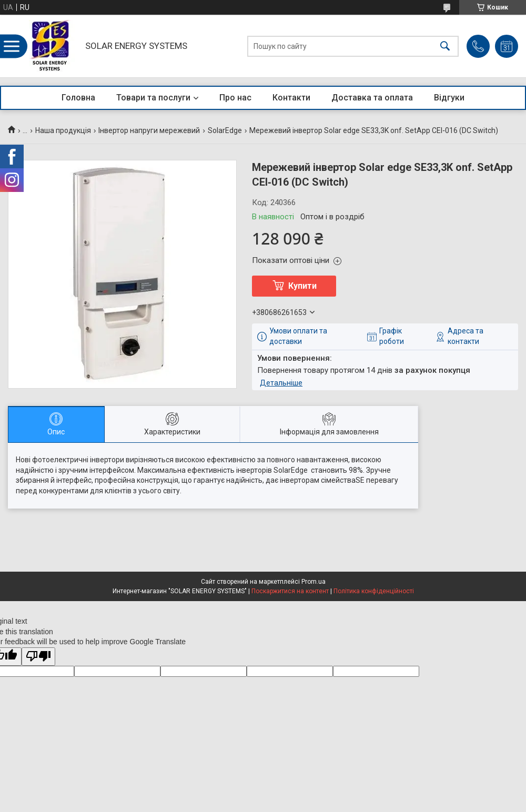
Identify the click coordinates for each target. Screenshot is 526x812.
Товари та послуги (153, 98)
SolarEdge (225, 130)
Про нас (235, 98)
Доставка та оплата (372, 98)
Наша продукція (63, 130)
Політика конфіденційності (374, 591)
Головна (78, 98)
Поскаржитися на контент (290, 591)
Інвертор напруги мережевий (149, 130)
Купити (302, 286)
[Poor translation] (38, 657)
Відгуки (449, 98)
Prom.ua (313, 582)
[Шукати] (445, 46)
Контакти (291, 98)
